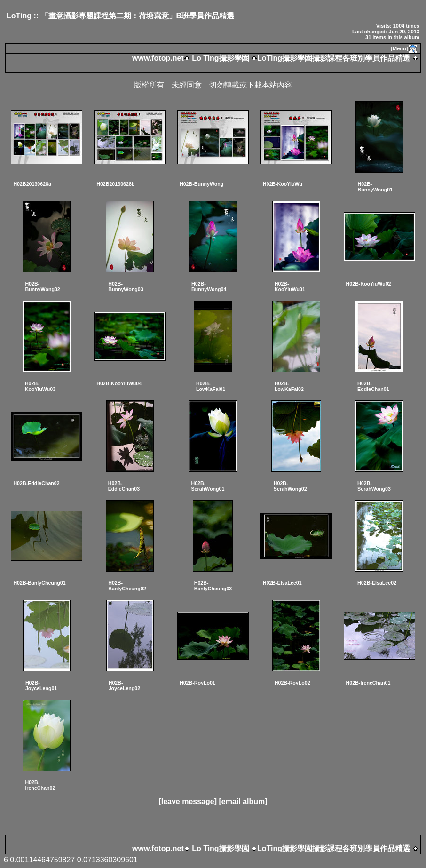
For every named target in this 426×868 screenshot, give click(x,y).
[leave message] (188, 801)
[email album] (243, 801)
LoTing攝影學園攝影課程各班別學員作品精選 (334, 58)
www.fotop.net (158, 58)
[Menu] (399, 48)
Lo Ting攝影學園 (221, 58)
